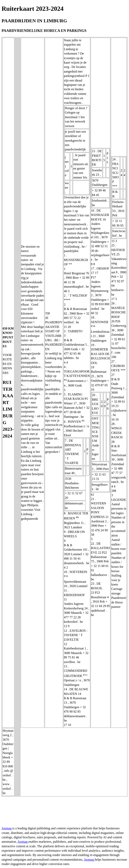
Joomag (7, 828)
